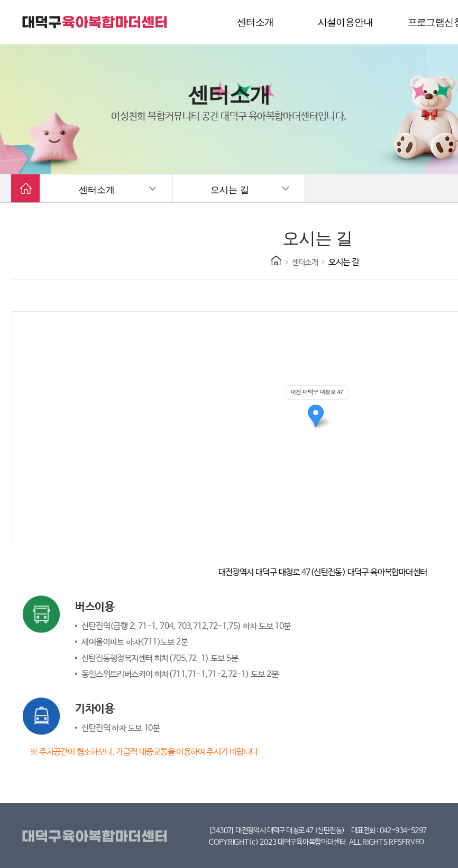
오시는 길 (230, 190)
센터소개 (97, 190)
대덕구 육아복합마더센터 (95, 22)
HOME (276, 260)
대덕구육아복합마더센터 (97, 837)
